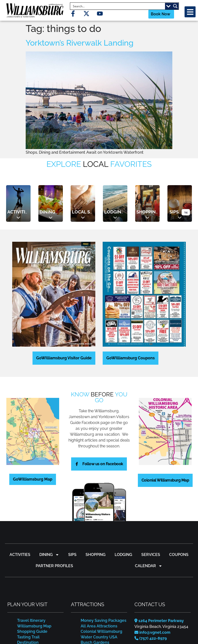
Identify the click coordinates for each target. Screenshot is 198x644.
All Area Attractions (99, 626)
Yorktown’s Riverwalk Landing (80, 43)
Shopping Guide (32, 631)
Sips (174, 212)
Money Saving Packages (104, 620)
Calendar (149, 566)
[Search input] (118, 6)
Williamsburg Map (34, 626)
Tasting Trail (28, 637)
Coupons (179, 555)
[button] (190, 12)
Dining (47, 212)
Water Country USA (99, 637)
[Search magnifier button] (175, 6)
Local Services (90, 212)
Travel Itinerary (31, 620)
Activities (19, 212)
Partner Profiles (54, 566)
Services (151, 555)
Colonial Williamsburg (101, 631)
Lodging (114, 212)
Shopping (148, 212)
